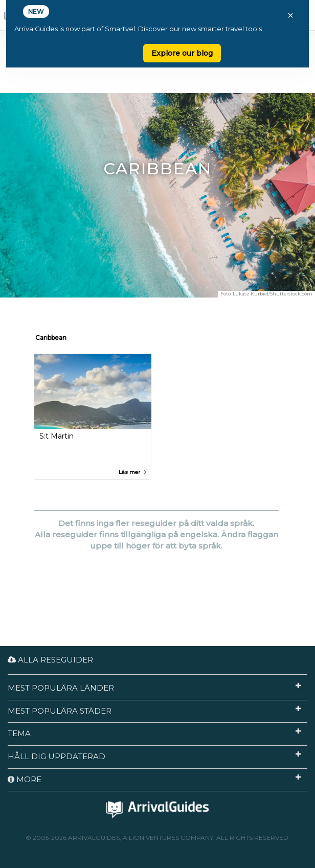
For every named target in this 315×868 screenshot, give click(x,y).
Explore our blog (182, 53)
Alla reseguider (50, 660)
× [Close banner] (290, 15)
